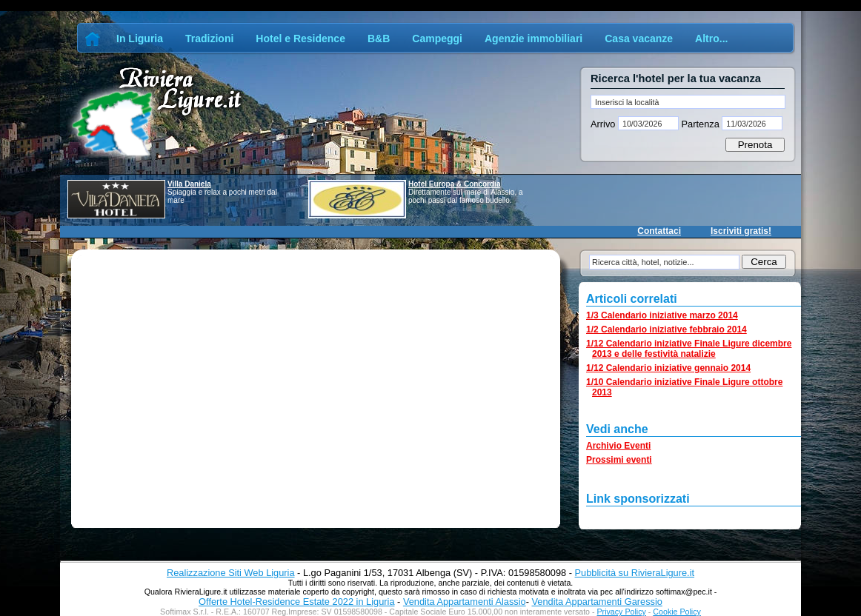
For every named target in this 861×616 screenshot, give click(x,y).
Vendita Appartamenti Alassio (465, 602)
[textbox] (688, 102)
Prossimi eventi (619, 460)
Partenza (700, 124)
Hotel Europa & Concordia (454, 184)
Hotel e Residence (300, 38)
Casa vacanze (639, 38)
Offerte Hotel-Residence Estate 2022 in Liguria (296, 602)
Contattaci (659, 231)
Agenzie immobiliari (533, 38)
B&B (379, 38)
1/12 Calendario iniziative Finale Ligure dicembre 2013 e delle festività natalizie (689, 349)
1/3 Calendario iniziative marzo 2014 (662, 315)
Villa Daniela (189, 184)
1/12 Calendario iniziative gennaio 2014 (668, 368)
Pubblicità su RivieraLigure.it (635, 573)
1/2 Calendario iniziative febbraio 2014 (666, 329)
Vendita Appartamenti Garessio (596, 602)
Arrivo (604, 124)
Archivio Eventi (618, 446)
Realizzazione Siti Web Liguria (231, 573)
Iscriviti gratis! (741, 231)
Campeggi (437, 38)
